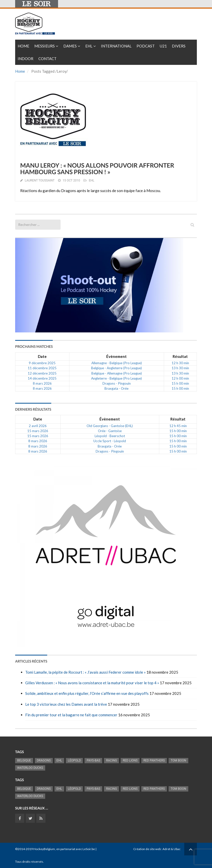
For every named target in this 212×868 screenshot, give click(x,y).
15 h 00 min (180, 383)
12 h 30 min (180, 363)
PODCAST (146, 46)
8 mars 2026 (42, 383)
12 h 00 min (180, 378)
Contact (47, 59)
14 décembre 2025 (42, 378)
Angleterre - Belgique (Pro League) (116, 378)
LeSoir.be (89, 849)
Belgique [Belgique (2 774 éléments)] (24, 760)
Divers (179, 46)
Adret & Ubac (171, 849)
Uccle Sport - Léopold (110, 441)
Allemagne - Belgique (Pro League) (117, 363)
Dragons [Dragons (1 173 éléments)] (44, 760)
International (116, 46)
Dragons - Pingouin (117, 383)
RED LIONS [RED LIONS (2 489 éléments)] (130, 760)
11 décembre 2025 (42, 368)
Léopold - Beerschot (110, 436)
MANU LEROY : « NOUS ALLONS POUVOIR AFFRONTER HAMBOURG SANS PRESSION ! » (97, 169)
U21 (163, 46)
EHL (89, 46)
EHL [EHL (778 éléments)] (59, 760)
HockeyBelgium (44, 849)
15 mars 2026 (38, 431)
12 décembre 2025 (42, 373)
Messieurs (45, 46)
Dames (70, 46)
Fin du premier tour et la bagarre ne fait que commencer (71, 715)
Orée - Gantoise (110, 431)
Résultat (180, 356)
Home (23, 46)
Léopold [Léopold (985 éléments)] (74, 760)
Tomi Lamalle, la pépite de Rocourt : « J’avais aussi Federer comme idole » (85, 672)
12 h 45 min (178, 426)
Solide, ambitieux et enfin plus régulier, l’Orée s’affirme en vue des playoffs (87, 693)
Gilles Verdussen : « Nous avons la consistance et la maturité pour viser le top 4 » (92, 683)
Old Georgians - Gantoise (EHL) (110, 426)
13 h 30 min (180, 368)
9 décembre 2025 (42, 363)
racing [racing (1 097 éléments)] (111, 760)
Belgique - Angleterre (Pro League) (116, 368)
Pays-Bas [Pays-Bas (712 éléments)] (93, 760)
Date (42, 356)
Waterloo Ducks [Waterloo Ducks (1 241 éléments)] (30, 768)
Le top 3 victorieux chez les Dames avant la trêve (66, 704)
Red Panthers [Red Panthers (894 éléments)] (154, 760)
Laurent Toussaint (40, 180)
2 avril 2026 (38, 426)
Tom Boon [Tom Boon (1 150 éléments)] (178, 760)
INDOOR (25, 59)
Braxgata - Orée (116, 388)
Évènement (116, 356)
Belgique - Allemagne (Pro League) (117, 373)
